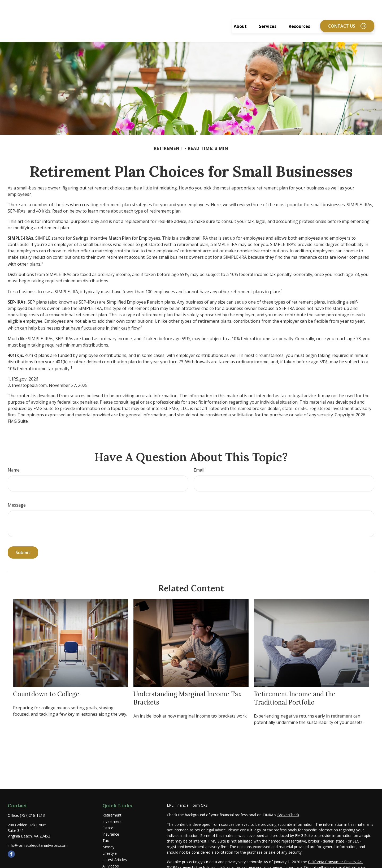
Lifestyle (110, 843)
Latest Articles (115, 850)
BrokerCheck (288, 805)
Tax (106, 830)
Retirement (112, 805)
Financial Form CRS (191, 795)
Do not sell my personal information (335, 857)
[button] (240, 16)
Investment (112, 811)
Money (108, 837)
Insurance (111, 824)
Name (14, 460)
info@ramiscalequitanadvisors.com (38, 835)
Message (17, 495)
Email (199, 460)
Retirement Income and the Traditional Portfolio (295, 688)
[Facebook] (11, 844)
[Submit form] (23, 542)
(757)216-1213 (32, 805)
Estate (108, 818)
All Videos (111, 856)
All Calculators (114, 862)
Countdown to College (46, 684)
